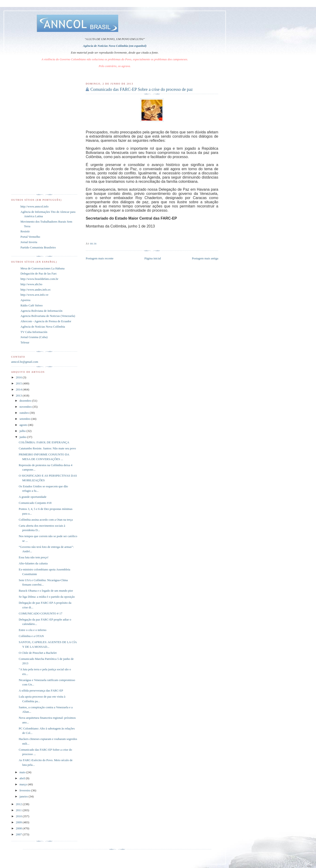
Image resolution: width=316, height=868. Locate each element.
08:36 (93, 244)
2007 (19, 834)
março (24, 784)
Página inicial (153, 258)
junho (23, 437)
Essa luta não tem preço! (34, 557)
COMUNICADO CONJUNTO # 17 (40, 613)
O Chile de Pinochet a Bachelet (38, 653)
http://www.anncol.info (34, 206)
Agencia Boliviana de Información (41, 311)
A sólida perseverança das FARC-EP (41, 690)
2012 (19, 804)
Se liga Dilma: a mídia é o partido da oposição (47, 597)
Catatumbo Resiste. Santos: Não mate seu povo (47, 448)
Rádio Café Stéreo (32, 305)
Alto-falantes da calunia (33, 563)
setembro (25, 419)
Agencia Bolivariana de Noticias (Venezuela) (48, 316)
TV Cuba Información (34, 332)
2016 (19, 377)
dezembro (26, 401)
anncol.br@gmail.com (25, 362)
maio (23, 772)
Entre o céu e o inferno (32, 630)
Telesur (25, 342)
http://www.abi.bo (31, 284)
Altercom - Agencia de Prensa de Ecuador (46, 321)
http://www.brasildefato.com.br (39, 279)
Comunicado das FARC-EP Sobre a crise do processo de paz (141, 89)
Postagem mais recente (99, 258)
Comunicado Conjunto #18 (35, 503)
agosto (24, 425)
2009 (19, 822)
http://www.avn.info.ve (34, 295)
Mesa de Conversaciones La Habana (42, 268)
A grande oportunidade (32, 497)
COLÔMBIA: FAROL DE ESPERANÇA (44, 442)
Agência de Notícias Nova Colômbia (43, 327)
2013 (19, 395)
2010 (19, 816)
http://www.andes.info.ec (36, 290)
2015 (19, 383)
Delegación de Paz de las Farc (39, 273)
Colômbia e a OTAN (31, 636)
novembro (26, 407)
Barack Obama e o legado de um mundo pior (46, 591)
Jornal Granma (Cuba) (34, 337)
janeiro (24, 796)
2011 (19, 810)
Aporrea (25, 300)
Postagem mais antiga (205, 258)
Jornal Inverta (29, 242)
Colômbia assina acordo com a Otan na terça (46, 520)
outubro (25, 413)
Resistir (25, 231)
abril (23, 778)
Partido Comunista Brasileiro (38, 247)
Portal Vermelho (30, 237)
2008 (19, 828)
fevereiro (25, 790)
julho (23, 431)
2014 (19, 389)
